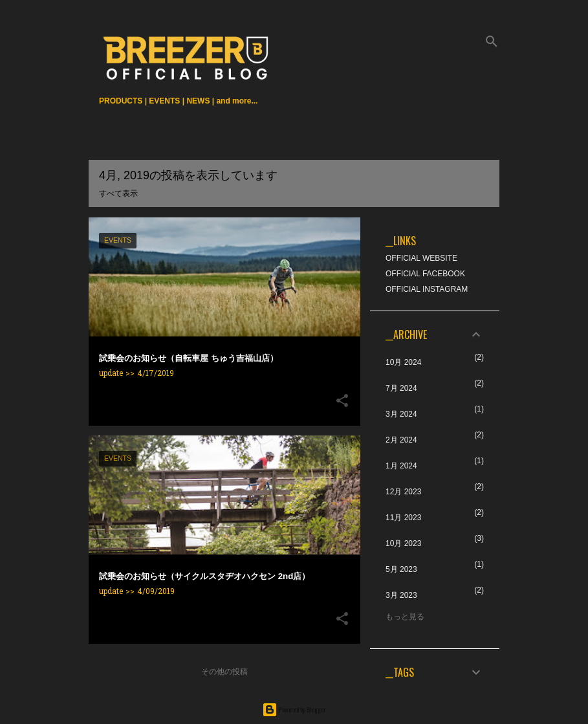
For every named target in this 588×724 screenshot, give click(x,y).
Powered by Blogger (294, 709)
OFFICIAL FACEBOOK (425, 274)
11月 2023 (403, 518)
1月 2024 (401, 466)
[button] (342, 401)
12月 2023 (403, 492)
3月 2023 (401, 595)
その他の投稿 (224, 671)
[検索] (492, 41)
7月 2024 (401, 388)
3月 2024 (401, 414)
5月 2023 (401, 569)
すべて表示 (118, 193)
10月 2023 (403, 543)
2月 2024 (401, 440)
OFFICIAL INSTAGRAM (427, 289)
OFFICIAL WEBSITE (421, 258)
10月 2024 (403, 362)
